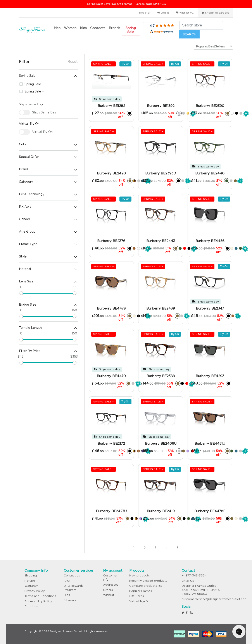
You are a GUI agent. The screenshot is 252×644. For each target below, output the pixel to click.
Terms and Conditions (40, 596)
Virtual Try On (42, 132)
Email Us (188, 581)
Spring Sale (131, 30)
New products (140, 575)
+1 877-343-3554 (194, 575)
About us (31, 606)
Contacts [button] (98, 28)
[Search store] (201, 25)
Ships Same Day (44, 112)
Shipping (31, 575)
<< (112, 548)
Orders (108, 590)
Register (145, 13)
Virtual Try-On (139, 601)
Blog (67, 595)
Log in (163, 13)
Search (189, 34)
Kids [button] (83, 28)
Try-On (125, 64)
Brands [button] (114, 28)
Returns (30, 581)
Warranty (31, 586)
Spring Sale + (32, 91)
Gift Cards (137, 596)
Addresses (111, 585)
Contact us (72, 575)
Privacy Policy (35, 591)
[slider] (21, 293)
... (188, 548)
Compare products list (146, 586)
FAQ (67, 581)
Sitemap (70, 600)
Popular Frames (141, 591)
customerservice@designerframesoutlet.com (215, 599)
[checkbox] (24, 112)
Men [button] (57, 28)
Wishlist (109, 595)
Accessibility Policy (38, 601)
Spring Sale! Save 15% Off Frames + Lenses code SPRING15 (126, 4)
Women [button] (70, 28)
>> (210, 548)
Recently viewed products (148, 581)
